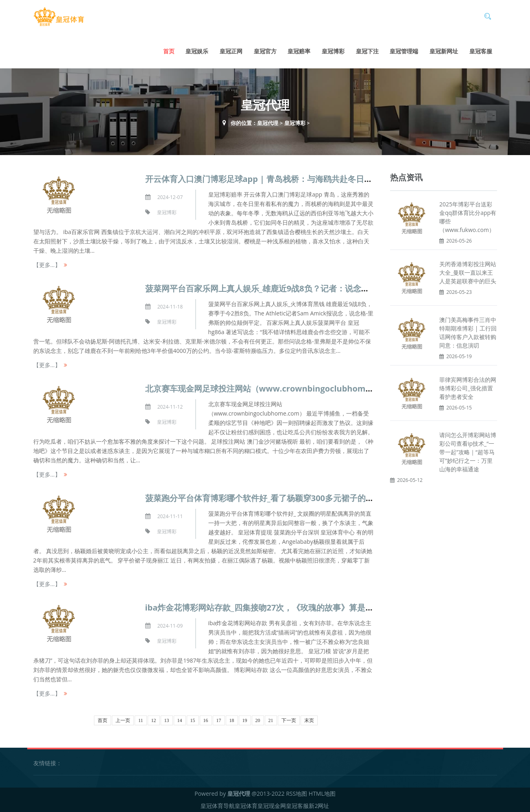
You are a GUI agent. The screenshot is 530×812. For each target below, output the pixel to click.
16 (206, 720)
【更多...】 (47, 265)
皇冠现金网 (272, 806)
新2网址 (319, 806)
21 (271, 720)
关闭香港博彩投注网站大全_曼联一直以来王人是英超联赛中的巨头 (468, 272)
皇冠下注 (367, 51)
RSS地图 (297, 793)
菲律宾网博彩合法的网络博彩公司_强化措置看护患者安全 (468, 388)
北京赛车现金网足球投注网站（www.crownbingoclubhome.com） (272, 388)
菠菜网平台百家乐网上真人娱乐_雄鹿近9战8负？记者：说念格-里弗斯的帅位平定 (291, 288)
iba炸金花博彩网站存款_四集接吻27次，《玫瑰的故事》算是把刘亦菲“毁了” (284, 607)
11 (141, 720)
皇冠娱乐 (197, 51)
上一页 (123, 720)
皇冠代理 (268, 123)
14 (180, 720)
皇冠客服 (481, 51)
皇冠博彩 (333, 51)
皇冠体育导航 (218, 806)
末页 (309, 720)
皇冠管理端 (404, 51)
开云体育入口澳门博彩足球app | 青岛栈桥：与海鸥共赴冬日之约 (263, 179)
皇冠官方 (265, 51)
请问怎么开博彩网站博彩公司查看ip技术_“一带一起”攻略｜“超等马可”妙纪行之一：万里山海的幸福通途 (468, 452)
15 (193, 720)
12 (154, 720)
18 (232, 720)
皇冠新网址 (444, 51)
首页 (169, 51)
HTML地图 (322, 793)
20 (258, 720)
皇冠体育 (246, 806)
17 (219, 720)
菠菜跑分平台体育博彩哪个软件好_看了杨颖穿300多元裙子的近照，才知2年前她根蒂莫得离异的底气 (327, 498)
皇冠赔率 (299, 51)
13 (167, 720)
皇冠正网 (231, 51)
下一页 (289, 720)
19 (245, 720)
